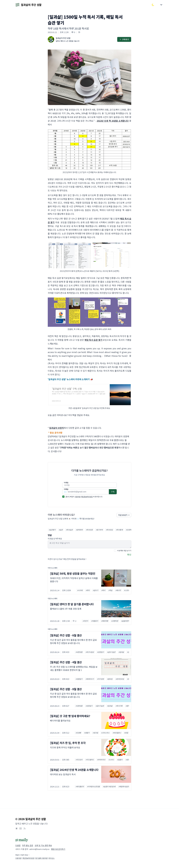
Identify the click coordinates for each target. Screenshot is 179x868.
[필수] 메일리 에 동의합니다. (84, 497)
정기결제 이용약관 (41, 858)
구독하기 (124, 39)
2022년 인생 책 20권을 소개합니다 (113, 121)
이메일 (66, 489)
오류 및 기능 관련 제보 (43, 845)
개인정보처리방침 (87, 497)
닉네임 (66, 483)
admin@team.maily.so (39, 849)
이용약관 (78, 497)
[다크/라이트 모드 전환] (153, 5)
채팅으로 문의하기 (58, 849)
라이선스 (52, 858)
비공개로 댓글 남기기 (124, 550)
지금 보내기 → (124, 515)
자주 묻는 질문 (28, 845)
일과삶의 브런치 (56, 428)
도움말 (18, 845)
